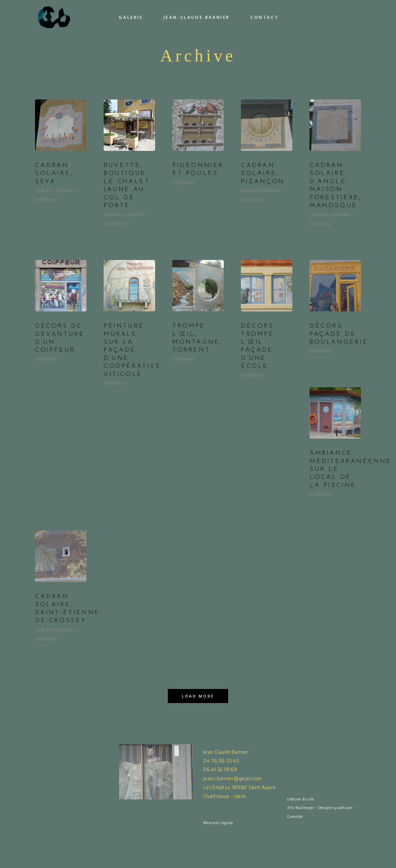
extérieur (46, 199)
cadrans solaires (55, 190)
